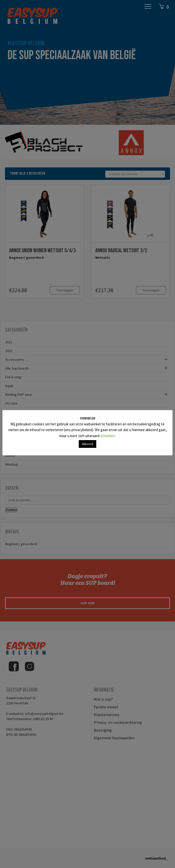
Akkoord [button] (87, 444)
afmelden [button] (108, 436)
